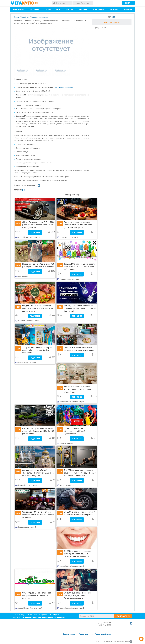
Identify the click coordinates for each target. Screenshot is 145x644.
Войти (128, 3)
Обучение (128, 9)
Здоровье (83, 9)
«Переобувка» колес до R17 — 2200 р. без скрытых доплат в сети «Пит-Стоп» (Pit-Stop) (38, 225)
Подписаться (123, 616)
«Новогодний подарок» (63, 87)
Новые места (98, 9)
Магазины (114, 9)
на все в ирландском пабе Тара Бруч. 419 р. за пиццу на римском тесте (37, 308)
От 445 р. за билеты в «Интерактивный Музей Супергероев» (74, 431)
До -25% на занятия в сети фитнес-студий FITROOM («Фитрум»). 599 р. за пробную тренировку (80, 473)
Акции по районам (103, 634)
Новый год (25, 17)
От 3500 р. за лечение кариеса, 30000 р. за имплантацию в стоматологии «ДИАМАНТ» (78, 554)
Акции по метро (86, 634)
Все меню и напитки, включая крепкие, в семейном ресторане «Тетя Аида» (78, 389)
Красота (69, 9)
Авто (58, 9)
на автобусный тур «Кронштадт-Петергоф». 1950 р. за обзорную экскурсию (38, 473)
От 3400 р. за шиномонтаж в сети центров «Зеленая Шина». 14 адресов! (37, 595)
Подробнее (35, 232)
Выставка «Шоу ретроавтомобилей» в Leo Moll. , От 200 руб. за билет (38, 431)
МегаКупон (24, 3)
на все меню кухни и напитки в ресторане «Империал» (79, 349)
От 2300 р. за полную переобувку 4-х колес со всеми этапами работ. (80, 513)
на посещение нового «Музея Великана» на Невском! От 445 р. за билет (79, 266)
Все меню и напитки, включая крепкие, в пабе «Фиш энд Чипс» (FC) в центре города (78, 225)
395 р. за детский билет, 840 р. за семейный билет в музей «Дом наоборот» (37, 350)
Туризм (48, 9)
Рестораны (34, 9)
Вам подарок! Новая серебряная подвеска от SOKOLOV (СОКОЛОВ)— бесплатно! (80, 308)
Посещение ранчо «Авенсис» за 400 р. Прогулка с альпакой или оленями (38, 265)
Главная (17, 17)
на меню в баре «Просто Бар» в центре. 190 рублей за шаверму (38, 514)
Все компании (69, 634)
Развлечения (19, 9)
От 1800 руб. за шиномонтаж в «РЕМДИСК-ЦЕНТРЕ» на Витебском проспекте (78, 595)
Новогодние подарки (39, 17)
